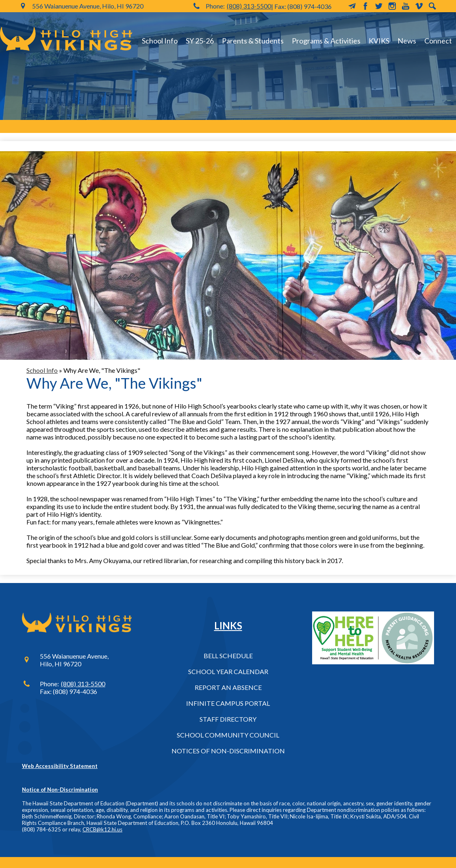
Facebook (365, 6)
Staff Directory (228, 719)
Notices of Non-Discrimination (228, 751)
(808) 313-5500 (249, 6)
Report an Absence (228, 687)
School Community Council (228, 735)
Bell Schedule (228, 656)
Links (228, 625)
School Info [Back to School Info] (42, 370)
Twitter (379, 6)
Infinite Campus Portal (228, 703)
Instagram (392, 6)
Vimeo (419, 6)
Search (432, 6)
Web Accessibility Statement (60, 766)
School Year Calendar (228, 671)
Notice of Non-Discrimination (60, 790)
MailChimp (352, 6)
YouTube (406, 6)
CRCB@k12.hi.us (102, 829)
